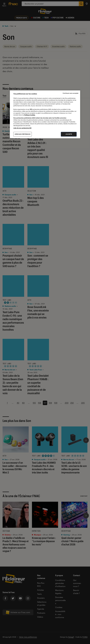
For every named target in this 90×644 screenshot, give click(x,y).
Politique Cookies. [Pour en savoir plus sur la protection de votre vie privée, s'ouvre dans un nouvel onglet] (29, 115)
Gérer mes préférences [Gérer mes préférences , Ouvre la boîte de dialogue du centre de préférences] (23, 134)
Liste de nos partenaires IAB (22, 128)
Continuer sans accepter (71, 93)
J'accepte (69, 134)
